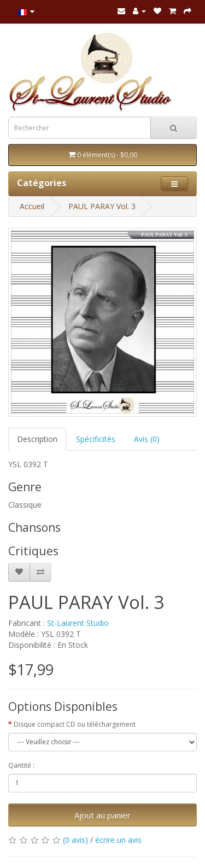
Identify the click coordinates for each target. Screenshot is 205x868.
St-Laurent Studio (78, 623)
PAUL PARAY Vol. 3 (102, 206)
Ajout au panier (102, 815)
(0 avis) (75, 840)
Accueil (32, 206)
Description (37, 439)
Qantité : (21, 765)
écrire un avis (118, 840)
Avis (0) (147, 439)
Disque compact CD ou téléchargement (75, 724)
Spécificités (96, 439)
